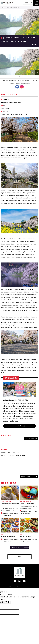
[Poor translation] (8, 602)
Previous (33, 72)
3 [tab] (22, 76)
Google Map (25, 476)
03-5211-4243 (5, 108)
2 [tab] (20, 76)
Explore (34, 45)
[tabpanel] (19, 62)
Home (2, 7)
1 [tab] (17, 76)
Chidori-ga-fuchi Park (14, 41)
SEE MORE (18, 426)
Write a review (30, 438)
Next (37, 72)
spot (7, 7)
